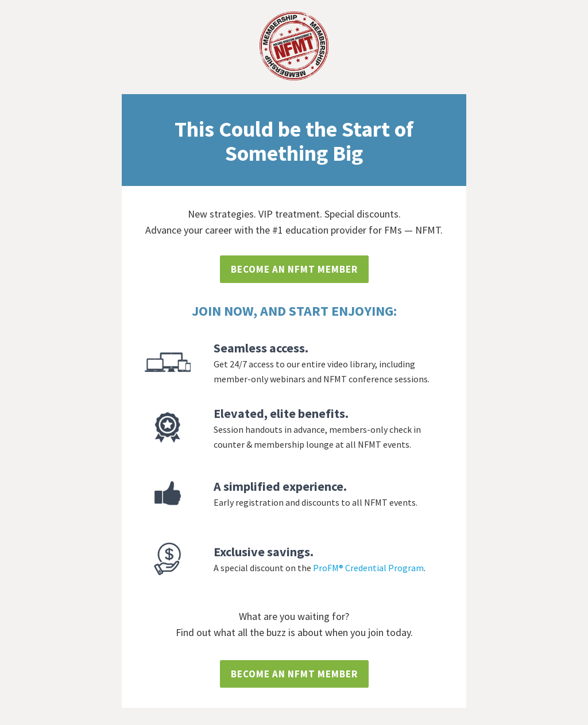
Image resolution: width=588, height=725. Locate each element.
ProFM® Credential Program (368, 568)
